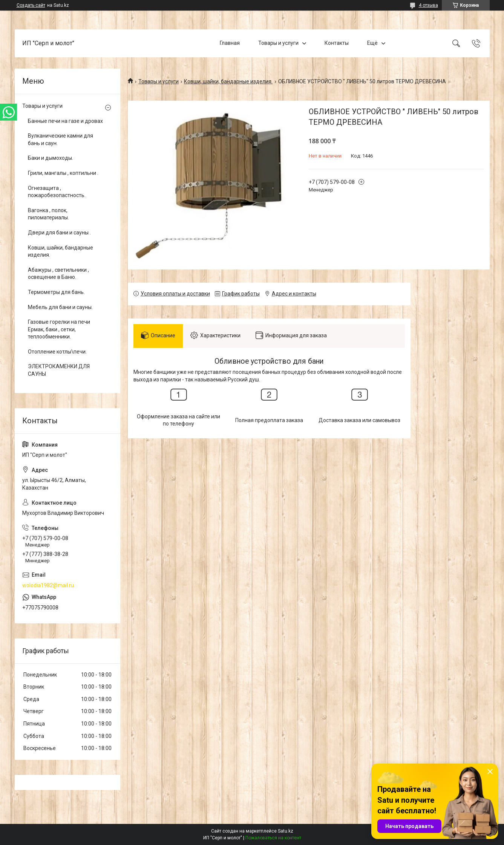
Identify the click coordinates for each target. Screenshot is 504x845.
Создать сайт (31, 5)
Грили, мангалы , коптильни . (63, 173)
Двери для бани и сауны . (59, 233)
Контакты (337, 43)
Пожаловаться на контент (273, 838)
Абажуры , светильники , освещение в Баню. (58, 274)
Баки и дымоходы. (51, 158)
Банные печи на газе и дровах (65, 121)
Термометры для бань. (56, 292)
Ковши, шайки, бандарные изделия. (228, 81)
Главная (230, 43)
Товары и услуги (278, 43)
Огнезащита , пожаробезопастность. (57, 192)
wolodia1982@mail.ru (48, 585)
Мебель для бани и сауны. (60, 307)
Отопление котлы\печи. (57, 352)
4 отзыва (428, 5)
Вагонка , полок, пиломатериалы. (48, 214)
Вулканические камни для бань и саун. (61, 139)
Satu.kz (286, 831)
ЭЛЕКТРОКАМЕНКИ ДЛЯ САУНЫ (59, 370)
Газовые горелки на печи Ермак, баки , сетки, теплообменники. (59, 329)
